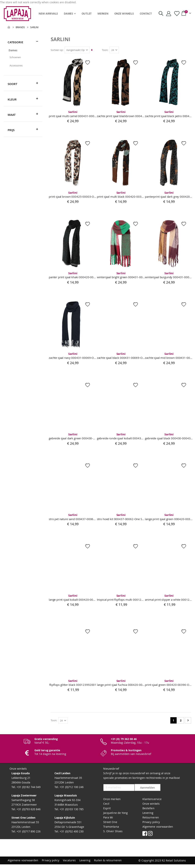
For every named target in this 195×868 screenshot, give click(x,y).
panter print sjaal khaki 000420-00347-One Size (74, 276)
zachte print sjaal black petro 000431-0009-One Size (169, 114)
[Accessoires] (23, 65)
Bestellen (148, 812)
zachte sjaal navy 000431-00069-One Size (74, 357)
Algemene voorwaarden (158, 830)
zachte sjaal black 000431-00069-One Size (121, 357)
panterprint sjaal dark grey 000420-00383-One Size (169, 195)
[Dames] (23, 50)
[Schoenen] (23, 57)
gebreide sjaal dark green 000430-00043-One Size (74, 438)
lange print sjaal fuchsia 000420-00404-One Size (121, 686)
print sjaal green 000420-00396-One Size (169, 686)
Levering (148, 817)
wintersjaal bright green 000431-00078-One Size (121, 276)
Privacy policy (151, 826)
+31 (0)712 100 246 (71, 791)
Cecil (106, 807)
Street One (110, 826)
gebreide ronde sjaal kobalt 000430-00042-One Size (121, 438)
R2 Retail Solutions (174, 864)
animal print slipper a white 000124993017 (169, 600)
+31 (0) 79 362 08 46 (124, 743)
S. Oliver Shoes (113, 835)
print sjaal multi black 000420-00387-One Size (121, 195)
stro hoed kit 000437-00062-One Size (121, 519)
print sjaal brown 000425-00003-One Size (74, 195)
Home (9, 27)
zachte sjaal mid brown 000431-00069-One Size (169, 357)
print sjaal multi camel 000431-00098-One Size (74, 114)
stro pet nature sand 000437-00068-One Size (74, 519)
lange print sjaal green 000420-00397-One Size (169, 519)
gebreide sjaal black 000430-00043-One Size (169, 438)
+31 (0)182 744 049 (28, 791)
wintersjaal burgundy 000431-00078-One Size (169, 276)
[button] (88, 63)
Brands (20, 27)
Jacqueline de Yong (115, 817)
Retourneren (151, 821)
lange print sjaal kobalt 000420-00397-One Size (74, 600)
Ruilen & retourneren (108, 864)
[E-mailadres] (119, 791)
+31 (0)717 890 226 (28, 835)
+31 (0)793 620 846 (28, 813)
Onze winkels (151, 807)
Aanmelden (147, 791)
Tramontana (111, 830)
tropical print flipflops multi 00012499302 (121, 600)
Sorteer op (58, 50)
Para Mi (108, 821)
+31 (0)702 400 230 (71, 835)
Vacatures (69, 864)
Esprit (107, 812)
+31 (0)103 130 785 (71, 813)
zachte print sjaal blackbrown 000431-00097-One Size (121, 114)
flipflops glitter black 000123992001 (74, 686)
